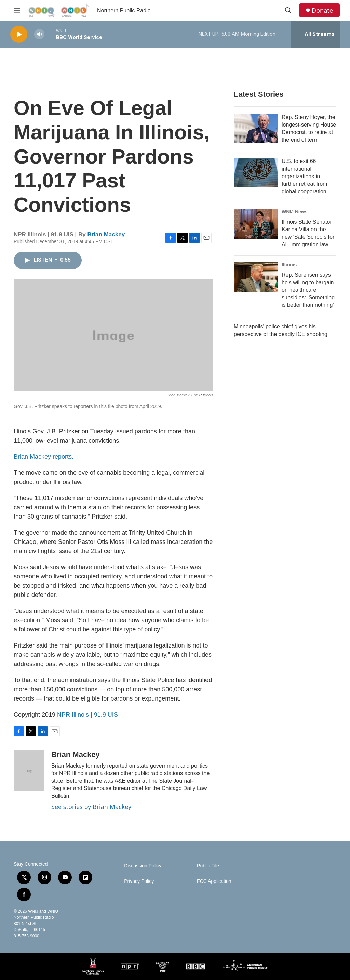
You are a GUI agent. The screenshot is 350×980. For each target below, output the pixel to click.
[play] (19, 34)
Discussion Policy (143, 866)
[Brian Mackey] (29, 771)
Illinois (289, 265)
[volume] (39, 34)
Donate (322, 10)
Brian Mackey (106, 234)
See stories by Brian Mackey (91, 807)
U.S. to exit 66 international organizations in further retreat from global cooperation (304, 176)
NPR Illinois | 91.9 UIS (87, 715)
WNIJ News (294, 212)
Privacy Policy (139, 881)
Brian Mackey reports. (44, 457)
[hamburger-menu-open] (17, 10)
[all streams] (315, 34)
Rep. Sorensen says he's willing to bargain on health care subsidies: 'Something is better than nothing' (308, 290)
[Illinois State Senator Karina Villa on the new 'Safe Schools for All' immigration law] (256, 224)
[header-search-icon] (288, 10)
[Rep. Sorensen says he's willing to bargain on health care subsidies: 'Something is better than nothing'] (256, 277)
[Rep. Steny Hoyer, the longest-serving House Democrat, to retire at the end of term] (256, 128)
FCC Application (214, 881)
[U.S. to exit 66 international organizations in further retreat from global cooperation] (256, 172)
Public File (208, 866)
